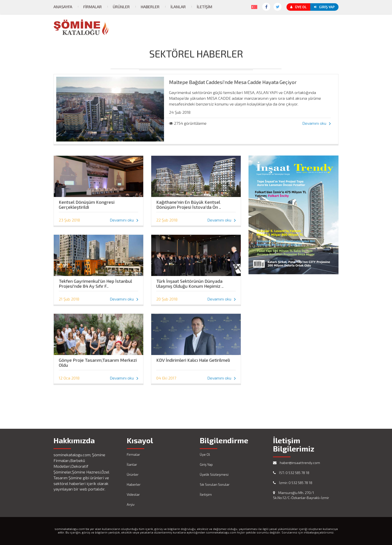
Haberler (150, 7)
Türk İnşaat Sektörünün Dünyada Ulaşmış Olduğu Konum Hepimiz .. (190, 282)
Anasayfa (63, 7)
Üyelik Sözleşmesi (214, 474)
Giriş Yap (324, 7)
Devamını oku (316, 123)
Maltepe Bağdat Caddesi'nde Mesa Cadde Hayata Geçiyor (233, 82)
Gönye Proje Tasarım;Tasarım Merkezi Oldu (98, 361)
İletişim (204, 7)
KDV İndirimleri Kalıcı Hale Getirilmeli (193, 360)
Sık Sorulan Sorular (215, 484)
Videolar (133, 494)
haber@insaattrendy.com (296, 463)
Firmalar (92, 7)
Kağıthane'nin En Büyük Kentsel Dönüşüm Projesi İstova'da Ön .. (189, 203)
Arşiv (131, 504)
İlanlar (178, 7)
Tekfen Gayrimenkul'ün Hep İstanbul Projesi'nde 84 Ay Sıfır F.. (95, 282)
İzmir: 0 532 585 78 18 (293, 483)
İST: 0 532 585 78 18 (291, 473)
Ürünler (121, 7)
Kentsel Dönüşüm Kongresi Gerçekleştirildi (87, 203)
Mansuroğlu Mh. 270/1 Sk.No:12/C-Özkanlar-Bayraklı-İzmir (301, 495)
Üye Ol (298, 7)
